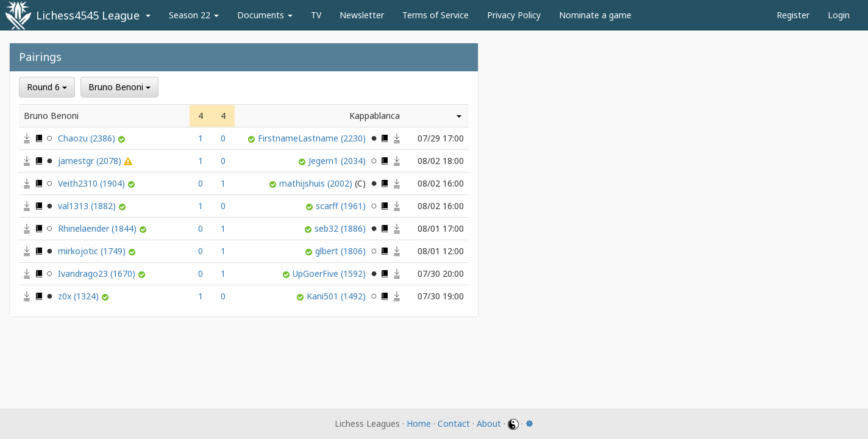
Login (839, 15)
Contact (454, 423)
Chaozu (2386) (88, 138)
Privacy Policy (514, 15)
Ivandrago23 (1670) (98, 273)
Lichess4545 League (88, 15)
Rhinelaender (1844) (98, 228)
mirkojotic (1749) (93, 251)
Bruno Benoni (119, 87)
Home (419, 423)
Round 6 (47, 87)
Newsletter (362, 15)
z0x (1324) (80, 296)
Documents (265, 15)
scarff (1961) (342, 206)
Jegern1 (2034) (338, 161)
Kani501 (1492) (337, 296)
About (489, 423)
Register (793, 15)
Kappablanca (375, 116)
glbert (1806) (342, 251)
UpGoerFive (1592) (330, 273)
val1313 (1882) (88, 206)
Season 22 (194, 15)
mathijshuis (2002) (324, 183)
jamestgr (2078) (91, 161)
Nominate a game (595, 15)
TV (316, 15)
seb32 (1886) (341, 228)
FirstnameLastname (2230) (313, 138)
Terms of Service (436, 15)
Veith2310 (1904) (93, 183)
